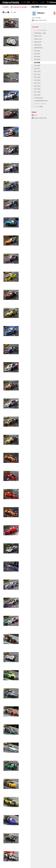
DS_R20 (36, 92)
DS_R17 (36, 83)
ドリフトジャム (39, 104)
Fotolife (6, 7)
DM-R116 (37, 45)
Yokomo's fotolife (19, 7)
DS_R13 (36, 71)
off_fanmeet (37, 98)
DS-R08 (36, 66)
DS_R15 (36, 77)
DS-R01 (36, 51)
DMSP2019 (37, 48)
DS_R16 (36, 80)
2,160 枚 (36, 18)
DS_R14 (36, 74)
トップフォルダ (39, 30)
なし (35, 115)
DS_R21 (36, 95)
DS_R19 (36, 89)
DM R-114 (37, 39)
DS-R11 (36, 68)
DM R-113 (37, 36)
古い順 (13, 12)
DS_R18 (36, 86)
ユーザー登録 (25, 2)
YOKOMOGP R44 (40, 101)
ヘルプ (42, 2)
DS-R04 (36, 57)
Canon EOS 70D (39, 20)
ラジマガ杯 (37, 107)
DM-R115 (37, 42)
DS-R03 (36, 54)
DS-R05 (36, 59)
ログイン (35, 2)
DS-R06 (36, 63)
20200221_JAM (39, 33)
